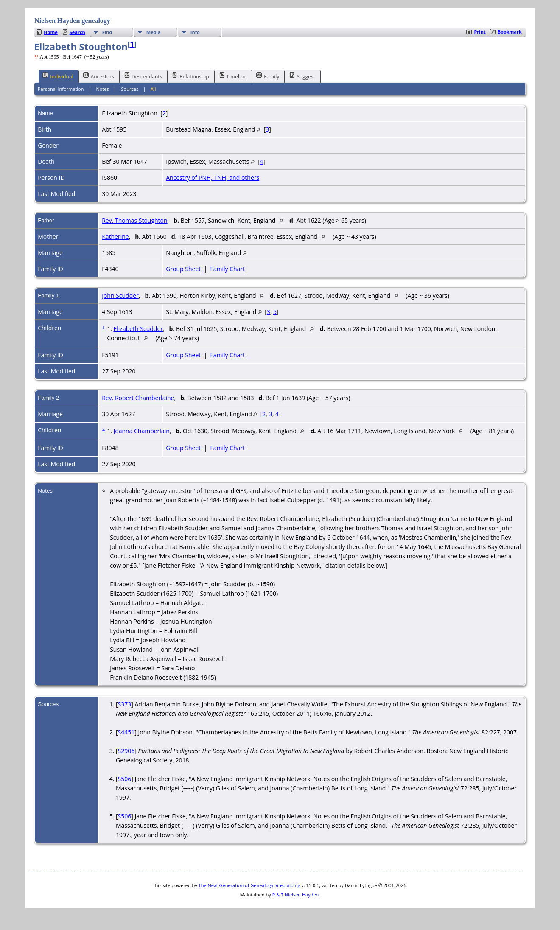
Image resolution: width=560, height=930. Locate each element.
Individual (58, 76)
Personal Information (61, 89)
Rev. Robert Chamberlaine (138, 398)
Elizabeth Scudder (138, 329)
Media (154, 32)
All (153, 89)
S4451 (126, 732)
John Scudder (120, 296)
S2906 (126, 751)
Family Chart (228, 269)
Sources (130, 89)
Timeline (233, 76)
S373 (125, 704)
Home (51, 32)
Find (107, 32)
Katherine (115, 237)
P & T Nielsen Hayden (296, 895)
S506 (125, 779)
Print (480, 32)
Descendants (143, 76)
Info (195, 32)
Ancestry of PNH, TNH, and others (213, 178)
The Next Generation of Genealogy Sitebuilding (249, 885)
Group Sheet (183, 269)
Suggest (302, 76)
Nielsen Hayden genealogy (72, 21)
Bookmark (510, 32)
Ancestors (99, 76)
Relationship (190, 76)
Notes (102, 89)
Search (77, 32)
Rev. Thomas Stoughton (134, 220)
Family (268, 76)
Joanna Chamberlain (141, 431)
